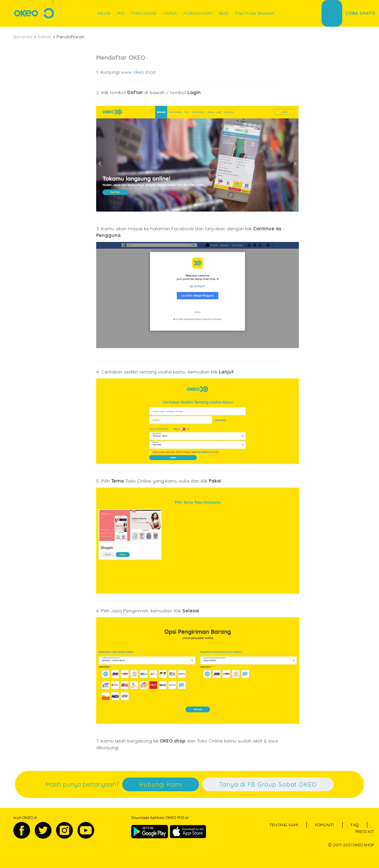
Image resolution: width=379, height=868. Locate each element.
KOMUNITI (324, 825)
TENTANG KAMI (284, 825)
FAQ (355, 825)
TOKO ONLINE (144, 13)
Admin (44, 37)
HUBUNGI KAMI (198, 13)
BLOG (224, 13)
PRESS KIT (364, 831)
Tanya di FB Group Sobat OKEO (268, 784)
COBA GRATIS (361, 13)
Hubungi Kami (161, 784)
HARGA (170, 13)
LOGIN (332, 13)
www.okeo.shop (138, 72)
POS (121, 13)
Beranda (23, 37)
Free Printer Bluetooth (255, 13)
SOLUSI (104, 13)
